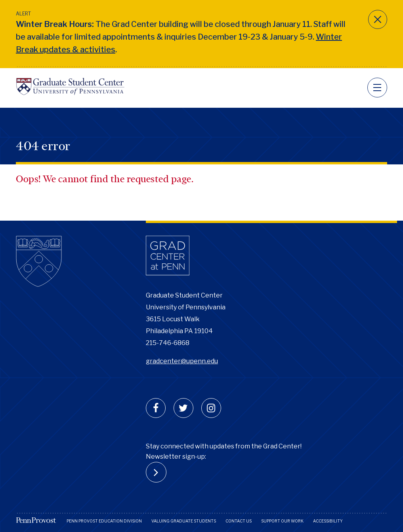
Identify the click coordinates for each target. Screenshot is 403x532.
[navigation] (377, 88)
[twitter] (183, 408)
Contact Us (239, 521)
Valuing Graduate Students (184, 521)
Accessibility (328, 521)
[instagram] (211, 408)
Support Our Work (282, 521)
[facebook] (156, 408)
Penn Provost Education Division (104, 521)
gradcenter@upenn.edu (182, 361)
